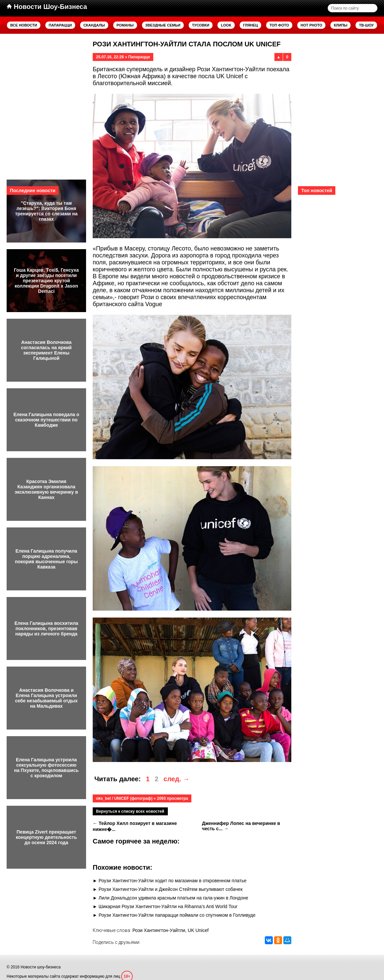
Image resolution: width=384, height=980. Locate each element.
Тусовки (201, 25)
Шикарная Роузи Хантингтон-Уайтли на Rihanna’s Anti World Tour (168, 906)
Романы (125, 25)
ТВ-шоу (366, 25)
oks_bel (103, 798)
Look (226, 25)
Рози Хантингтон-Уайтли (159, 930)
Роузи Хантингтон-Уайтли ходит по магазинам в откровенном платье (173, 881)
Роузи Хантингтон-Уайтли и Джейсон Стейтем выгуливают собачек (171, 889)
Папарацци (60, 25)
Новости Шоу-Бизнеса (47, 7)
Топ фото (279, 25)
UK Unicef (198, 930)
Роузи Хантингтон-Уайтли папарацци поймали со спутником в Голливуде (177, 915)
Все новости (24, 25)
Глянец (250, 25)
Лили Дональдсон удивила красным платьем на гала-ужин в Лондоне (173, 898)
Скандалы (94, 25)
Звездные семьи (163, 25)
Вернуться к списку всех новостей (130, 811)
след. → (177, 779)
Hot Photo (311, 25)
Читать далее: (118, 779)
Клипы (340, 25)
